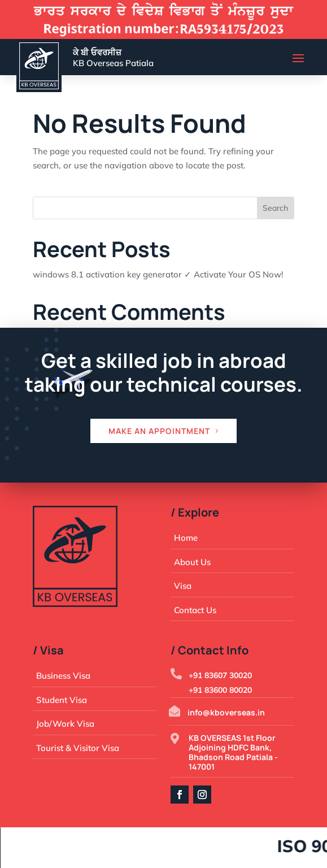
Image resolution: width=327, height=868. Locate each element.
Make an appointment (159, 431)
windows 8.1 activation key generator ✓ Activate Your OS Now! (158, 274)
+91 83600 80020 (220, 690)
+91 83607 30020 (220, 675)
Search (275, 208)
